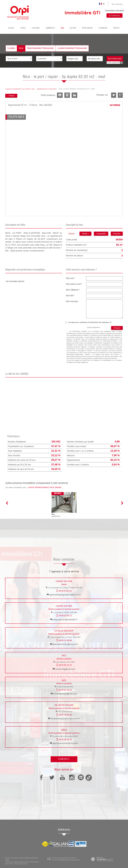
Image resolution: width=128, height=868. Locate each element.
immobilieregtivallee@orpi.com (65, 719)
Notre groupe (87, 28)
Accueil (11, 28)
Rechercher (115, 59)
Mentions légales (19, 862)
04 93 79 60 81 (65, 715)
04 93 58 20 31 (65, 739)
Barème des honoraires (32, 862)
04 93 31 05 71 (65, 616)
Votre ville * (70, 296)
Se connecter (114, 15)
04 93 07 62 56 (65, 591)
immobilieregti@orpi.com (65, 694)
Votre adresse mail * (74, 284)
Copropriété (101, 234)
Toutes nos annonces (21, 864)
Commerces (50, 28)
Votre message (72, 302)
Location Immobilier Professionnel (72, 48)
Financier (117, 234)
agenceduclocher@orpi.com (65, 644)
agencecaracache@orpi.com (65, 743)
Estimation (103, 28)
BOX (62, 28)
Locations (36, 28)
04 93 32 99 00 (65, 640)
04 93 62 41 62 (65, 690)
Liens (7, 864)
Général (71, 234)
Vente (21, 48)
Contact (116, 28)
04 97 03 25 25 (65, 665)
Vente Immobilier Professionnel (40, 48)
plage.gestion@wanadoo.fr (65, 619)
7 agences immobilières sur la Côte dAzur (20, 89)
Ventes (23, 28)
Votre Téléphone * (73, 290)
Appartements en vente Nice (47, 89)
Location (11, 48)
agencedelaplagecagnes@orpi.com (65, 595)
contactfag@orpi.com (65, 669)
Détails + (85, 234)
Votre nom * (71, 278)
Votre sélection (117, 4)
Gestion (73, 28)
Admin (12, 864)
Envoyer (117, 328)
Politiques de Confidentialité (102, 360)
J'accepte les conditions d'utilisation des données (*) (90, 322)
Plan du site (9, 862)
